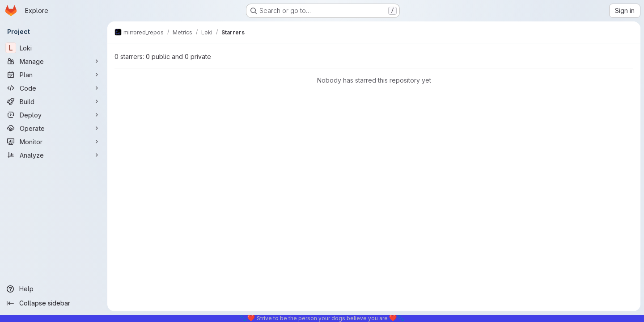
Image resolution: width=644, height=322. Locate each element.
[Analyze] (54, 155)
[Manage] (54, 61)
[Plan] (54, 75)
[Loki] (54, 48)
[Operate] (54, 128)
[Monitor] (54, 142)
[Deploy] (54, 115)
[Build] (54, 101)
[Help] (54, 289)
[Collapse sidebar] (54, 303)
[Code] (54, 88)
